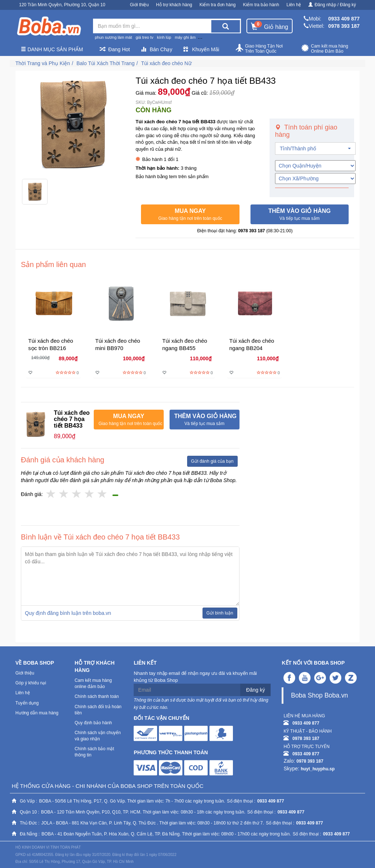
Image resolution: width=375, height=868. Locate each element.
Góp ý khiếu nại (31, 683)
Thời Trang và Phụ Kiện (43, 63)
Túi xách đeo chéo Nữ (166, 63)
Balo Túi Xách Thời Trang (106, 63)
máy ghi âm (185, 37)
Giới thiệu (139, 5)
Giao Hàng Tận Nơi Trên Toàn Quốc (259, 49)
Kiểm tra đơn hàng (218, 5)
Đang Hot (115, 49)
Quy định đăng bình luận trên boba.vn (68, 613)
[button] (190, 214)
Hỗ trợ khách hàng (174, 5)
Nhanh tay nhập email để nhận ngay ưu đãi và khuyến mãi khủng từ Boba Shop (195, 677)
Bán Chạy (157, 49)
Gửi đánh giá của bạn (212, 461)
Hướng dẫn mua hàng (37, 713)
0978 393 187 (344, 26)
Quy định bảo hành (93, 723)
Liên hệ (294, 5)
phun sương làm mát (113, 37)
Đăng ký (255, 690)
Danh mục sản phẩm (52, 49)
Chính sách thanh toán (97, 696)
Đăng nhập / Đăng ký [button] (332, 5)
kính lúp (164, 37)
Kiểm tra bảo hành (261, 5)
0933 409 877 (344, 19)
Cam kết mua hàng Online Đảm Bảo (325, 49)
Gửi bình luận (220, 613)
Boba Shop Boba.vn (319, 695)
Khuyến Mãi (201, 49)
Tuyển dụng (27, 703)
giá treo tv (144, 37)
